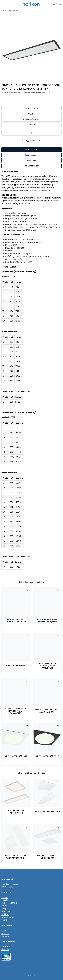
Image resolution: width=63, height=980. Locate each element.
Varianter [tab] (32, 160)
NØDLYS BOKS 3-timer (16, 666)
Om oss (5, 930)
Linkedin (5, 949)
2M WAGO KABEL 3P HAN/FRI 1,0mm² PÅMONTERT (47, 666)
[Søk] (31, 11)
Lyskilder (5, 914)
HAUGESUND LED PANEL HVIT (47, 812)
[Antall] (31, 133)
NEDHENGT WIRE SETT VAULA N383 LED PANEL (16, 620)
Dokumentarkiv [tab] (32, 166)
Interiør (5, 897)
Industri (5, 900)
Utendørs (6, 911)
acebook (7, 946)
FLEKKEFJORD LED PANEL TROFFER (16, 812)
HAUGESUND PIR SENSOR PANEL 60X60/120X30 (16, 857)
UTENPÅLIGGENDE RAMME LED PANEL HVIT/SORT (47, 620)
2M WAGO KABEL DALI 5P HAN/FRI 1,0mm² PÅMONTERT (16, 711)
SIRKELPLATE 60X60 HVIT (16, 756)
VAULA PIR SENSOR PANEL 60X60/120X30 (47, 857)
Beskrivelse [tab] (31, 150)
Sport (4, 920)
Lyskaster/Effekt (9, 903)
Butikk (4, 906)
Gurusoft (32, 976)
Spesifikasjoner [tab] (32, 155)
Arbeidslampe (8, 917)
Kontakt (5, 936)
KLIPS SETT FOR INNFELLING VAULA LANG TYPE (47, 711)
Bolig (4, 909)
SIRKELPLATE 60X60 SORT (47, 756)
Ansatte (5, 933)
